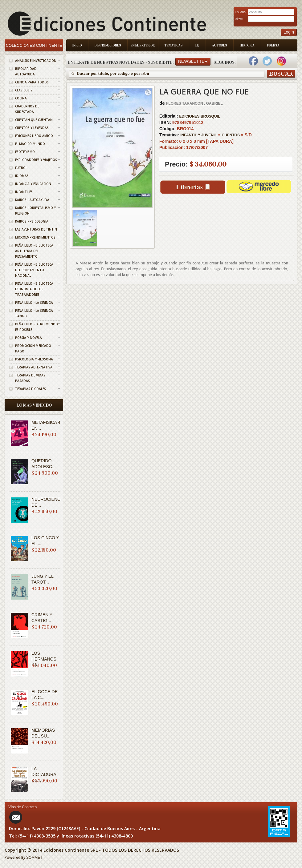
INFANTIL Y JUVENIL (199, 135)
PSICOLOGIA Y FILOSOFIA (34, 359)
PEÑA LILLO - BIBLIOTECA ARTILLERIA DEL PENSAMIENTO (34, 251)
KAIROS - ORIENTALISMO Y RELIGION (35, 211)
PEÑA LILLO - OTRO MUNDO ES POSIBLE (37, 327)
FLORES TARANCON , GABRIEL (194, 103)
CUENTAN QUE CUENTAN (34, 120)
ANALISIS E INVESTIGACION (36, 61)
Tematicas (174, 45)
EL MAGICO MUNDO (30, 144)
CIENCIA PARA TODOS (32, 82)
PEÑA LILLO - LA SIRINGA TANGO (34, 313)
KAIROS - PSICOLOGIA (32, 221)
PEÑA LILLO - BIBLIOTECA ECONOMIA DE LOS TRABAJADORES (34, 289)
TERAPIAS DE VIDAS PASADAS (30, 378)
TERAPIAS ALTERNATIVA (34, 367)
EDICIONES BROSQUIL (200, 116)
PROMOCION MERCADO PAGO (33, 348)
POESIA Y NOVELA (29, 338)
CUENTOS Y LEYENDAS (32, 128)
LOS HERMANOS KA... (44, 659)
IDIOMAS (22, 176)
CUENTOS (231, 135)
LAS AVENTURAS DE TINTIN (36, 229)
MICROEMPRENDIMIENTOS (35, 237)
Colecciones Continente (34, 45)
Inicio (77, 45)
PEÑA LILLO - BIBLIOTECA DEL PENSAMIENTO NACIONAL (34, 270)
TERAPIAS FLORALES (31, 389)
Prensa (273, 45)
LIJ (197, 45)
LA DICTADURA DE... (44, 774)
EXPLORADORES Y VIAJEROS (36, 160)
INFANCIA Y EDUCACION (33, 184)
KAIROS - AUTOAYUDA (32, 200)
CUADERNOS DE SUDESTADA (27, 109)
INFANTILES (24, 192)
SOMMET (34, 858)
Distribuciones (108, 45)
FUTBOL (21, 168)
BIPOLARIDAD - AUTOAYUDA (27, 71)
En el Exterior (143, 45)
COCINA (21, 98)
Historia (247, 45)
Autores (220, 45)
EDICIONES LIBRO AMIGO (34, 136)
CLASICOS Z (24, 90)
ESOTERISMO (25, 152)
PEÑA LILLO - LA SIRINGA (34, 303)
